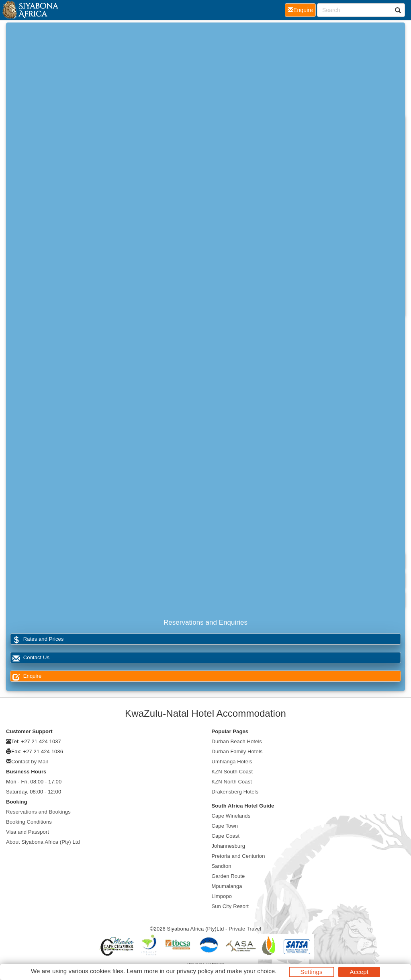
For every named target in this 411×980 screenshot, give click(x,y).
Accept (359, 972)
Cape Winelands (231, 816)
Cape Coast (226, 836)
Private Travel (245, 929)
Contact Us (30, 658)
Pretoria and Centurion (238, 856)
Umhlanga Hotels (232, 762)
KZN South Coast (232, 772)
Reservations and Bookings (38, 812)
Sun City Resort (230, 906)
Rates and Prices (37, 639)
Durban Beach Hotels (237, 741)
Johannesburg (229, 846)
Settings (312, 972)
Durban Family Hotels (237, 751)
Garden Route (228, 876)
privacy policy (195, 971)
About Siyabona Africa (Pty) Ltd (43, 842)
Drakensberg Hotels (235, 792)
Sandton (222, 866)
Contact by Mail (30, 762)
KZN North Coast (232, 782)
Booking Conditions (29, 822)
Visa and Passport (28, 832)
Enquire (26, 676)
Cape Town (225, 826)
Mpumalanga (227, 886)
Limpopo (222, 896)
